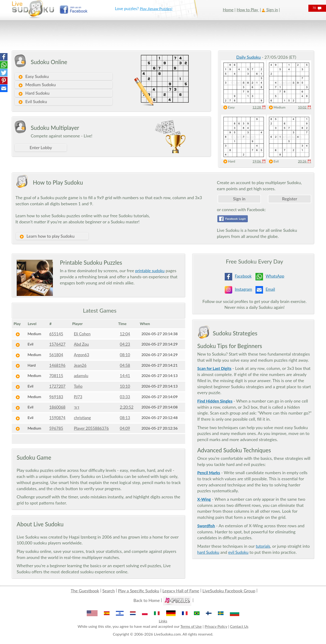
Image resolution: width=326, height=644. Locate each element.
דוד (77, 407)
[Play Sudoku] (18, 334)
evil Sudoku (238, 552)
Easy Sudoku (33, 77)
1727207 (57, 386)
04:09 (125, 428)
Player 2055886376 (91, 428)
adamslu (81, 376)
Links (163, 621)
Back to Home (147, 600)
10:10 (125, 386)
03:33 (125, 397)
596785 (56, 428)
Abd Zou (81, 344)
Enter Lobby (41, 147)
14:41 (125, 376)
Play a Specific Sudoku (139, 591)
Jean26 (80, 365)
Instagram (243, 289)
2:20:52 (127, 407)
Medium (276, 107)
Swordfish (206, 526)
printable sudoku (150, 271)
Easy (228, 107)
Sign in (239, 199)
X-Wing (204, 499)
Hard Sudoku (34, 93)
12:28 (259, 107)
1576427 (57, 344)
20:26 (305, 161)
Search (108, 591)
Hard (228, 161)
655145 (56, 334)
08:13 (125, 418)
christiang (82, 418)
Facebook (243, 276)
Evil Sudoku (33, 102)
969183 (56, 397)
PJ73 (78, 397)
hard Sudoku (208, 552)
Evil (273, 161)
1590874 (57, 418)
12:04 (125, 334)
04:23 (125, 344)
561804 (56, 355)
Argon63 (81, 355)
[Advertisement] (149, 35)
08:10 (125, 355)
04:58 (125, 365)
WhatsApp (275, 276)
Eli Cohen (82, 334)
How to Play (248, 10)
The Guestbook (85, 591)
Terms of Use (191, 626)
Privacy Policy (216, 626)
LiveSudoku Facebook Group (229, 591)
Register (290, 199)
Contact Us (239, 626)
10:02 (305, 107)
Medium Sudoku (37, 85)
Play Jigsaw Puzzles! (156, 9)
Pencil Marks (209, 473)
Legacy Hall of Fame (181, 591)
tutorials (263, 546)
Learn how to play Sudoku (47, 236)
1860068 (57, 407)
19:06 (259, 161)
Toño (78, 386)
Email (270, 289)
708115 (56, 376)
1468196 (57, 365)
